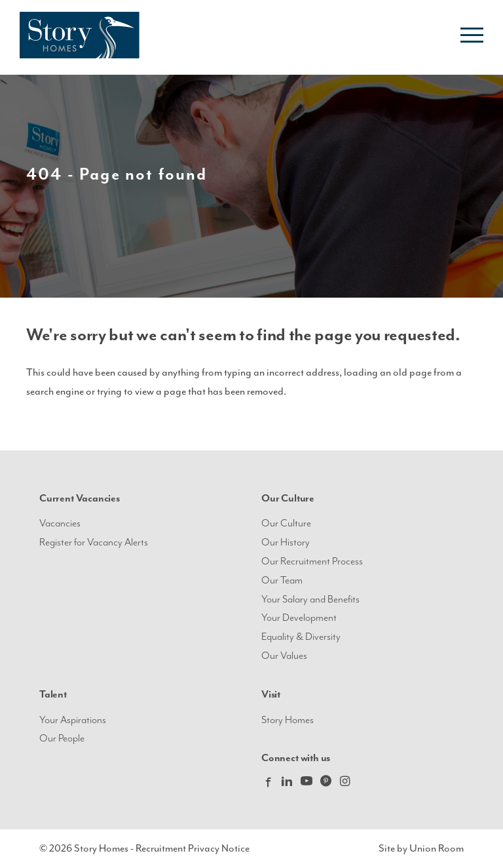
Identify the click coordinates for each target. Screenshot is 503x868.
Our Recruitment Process (312, 562)
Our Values (284, 656)
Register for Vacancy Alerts (94, 542)
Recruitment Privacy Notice (193, 848)
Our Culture (286, 523)
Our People (62, 739)
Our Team (282, 581)
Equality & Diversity (301, 637)
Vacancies (60, 523)
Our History (286, 542)
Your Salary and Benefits (310, 600)
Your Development (299, 618)
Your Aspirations (73, 720)
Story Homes (288, 720)
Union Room (437, 848)
